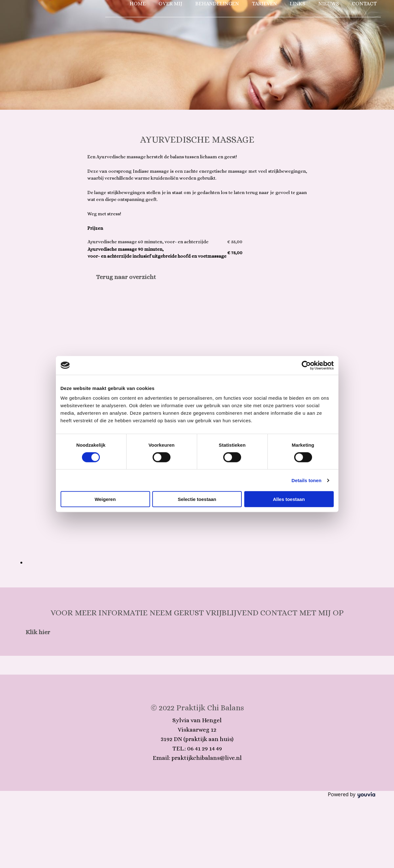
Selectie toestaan (197, 499)
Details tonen (307, 480)
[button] (126, 277)
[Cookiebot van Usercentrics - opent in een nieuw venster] (306, 365)
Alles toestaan (289, 499)
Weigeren (105, 499)
